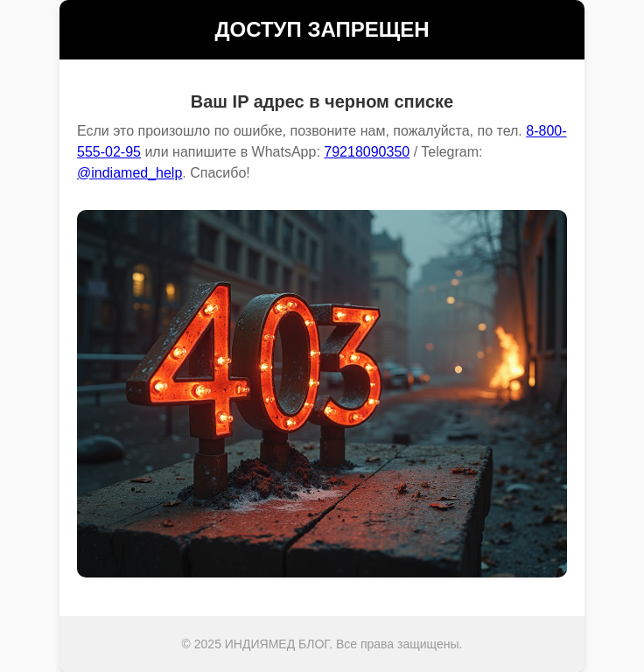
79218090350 (367, 152)
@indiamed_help (129, 173)
